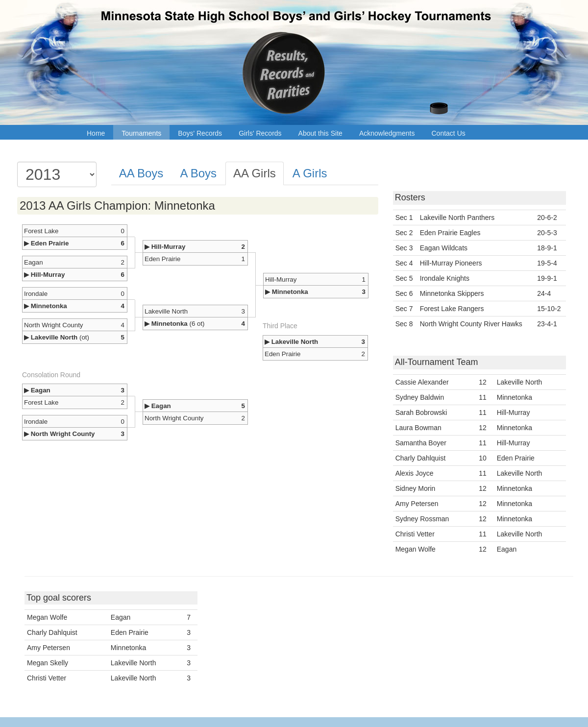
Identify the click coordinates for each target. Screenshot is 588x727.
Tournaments (141, 133)
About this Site (320, 133)
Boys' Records (200, 133)
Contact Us (449, 133)
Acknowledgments (387, 133)
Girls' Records (260, 133)
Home (96, 133)
